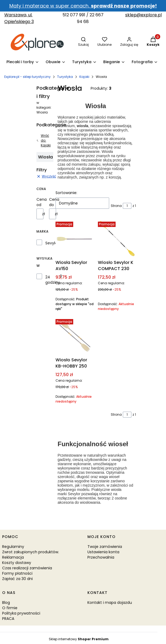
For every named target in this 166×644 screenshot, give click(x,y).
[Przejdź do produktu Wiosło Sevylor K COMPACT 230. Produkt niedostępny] (117, 238)
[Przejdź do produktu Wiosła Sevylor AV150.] (75, 238)
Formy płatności (17, 573)
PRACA (8, 619)
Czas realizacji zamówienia (27, 568)
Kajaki (84, 77)
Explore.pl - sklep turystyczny (27, 77)
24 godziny (53, 280)
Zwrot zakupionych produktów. (31, 552)
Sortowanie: (66, 193)
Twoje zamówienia (105, 547)
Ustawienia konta (103, 552)
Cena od (42, 202)
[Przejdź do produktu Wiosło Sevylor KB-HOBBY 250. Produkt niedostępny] (75, 336)
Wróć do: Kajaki (44, 140)
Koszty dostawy (17, 563)
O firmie (10, 608)
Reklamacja (13, 557)
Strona (116, 206)
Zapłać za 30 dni (17, 579)
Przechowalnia (101, 557)
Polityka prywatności (21, 613)
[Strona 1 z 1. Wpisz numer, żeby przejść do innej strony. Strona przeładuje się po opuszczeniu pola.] (127, 206)
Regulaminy (13, 547)
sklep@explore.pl (143, 15)
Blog (6, 603)
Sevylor (52, 243)
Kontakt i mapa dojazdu (110, 603)
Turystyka (65, 77)
